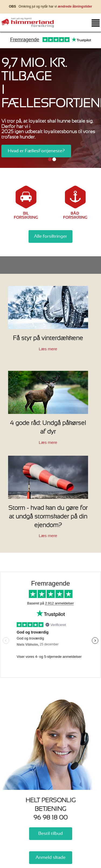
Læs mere (48, 349)
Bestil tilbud (50, 834)
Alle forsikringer (50, 236)
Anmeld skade (50, 857)
